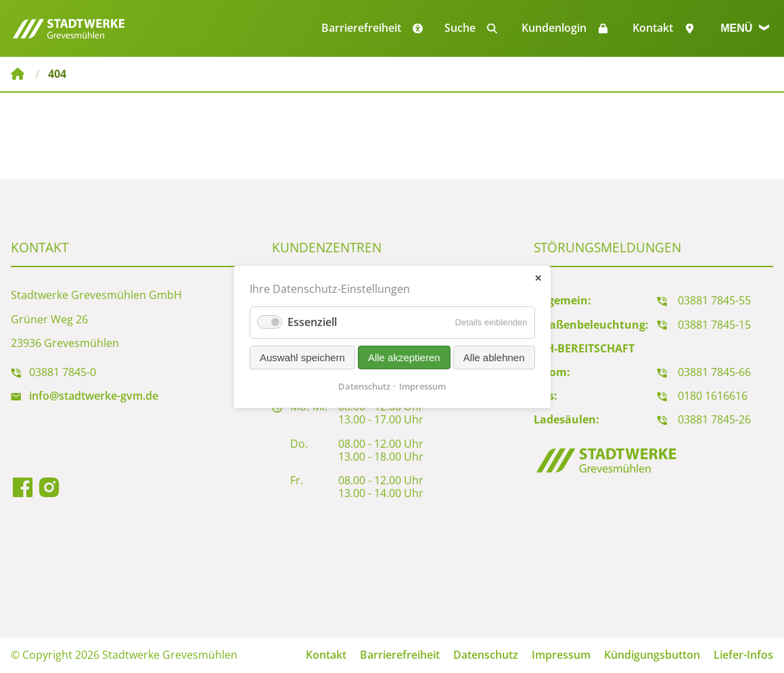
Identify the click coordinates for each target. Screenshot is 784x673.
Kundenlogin (554, 28)
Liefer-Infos (743, 655)
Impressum (561, 655)
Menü (745, 28)
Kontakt (653, 28)
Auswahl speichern (302, 357)
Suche (460, 28)
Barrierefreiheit (400, 655)
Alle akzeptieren (404, 357)
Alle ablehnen (493, 357)
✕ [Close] (538, 278)
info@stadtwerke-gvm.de (94, 396)
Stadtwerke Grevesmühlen (18, 74)
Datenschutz (486, 655)
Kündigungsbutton (652, 655)
